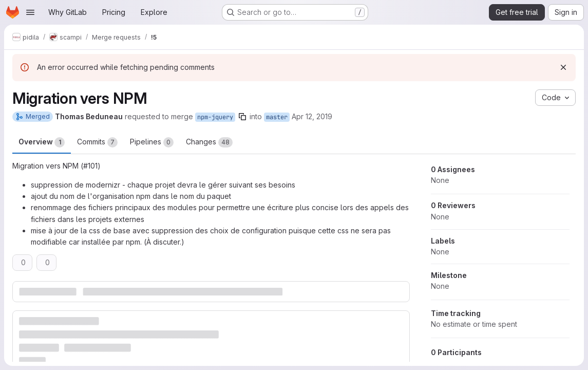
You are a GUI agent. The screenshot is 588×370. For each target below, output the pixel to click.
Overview (42, 142)
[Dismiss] (563, 67)
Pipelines (152, 142)
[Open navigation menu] (30, 12)
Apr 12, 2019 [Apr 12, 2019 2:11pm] (312, 116)
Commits (97, 142)
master (277, 117)
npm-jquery (215, 117)
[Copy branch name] (242, 117)
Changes (209, 142)
